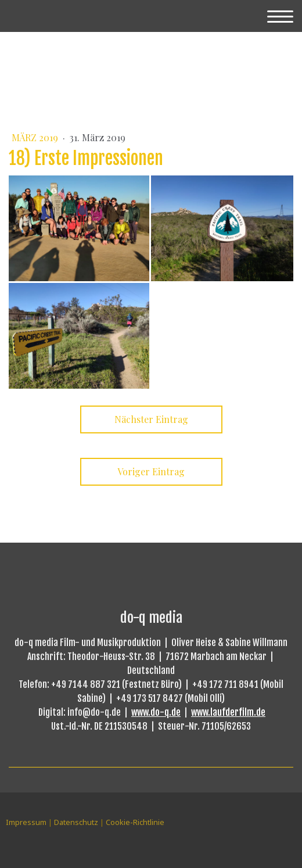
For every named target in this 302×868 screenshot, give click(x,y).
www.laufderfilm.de (228, 712)
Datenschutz (76, 822)
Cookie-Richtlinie (135, 822)
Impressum (26, 822)
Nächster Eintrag (151, 419)
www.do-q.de (156, 712)
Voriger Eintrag (151, 471)
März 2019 (36, 137)
